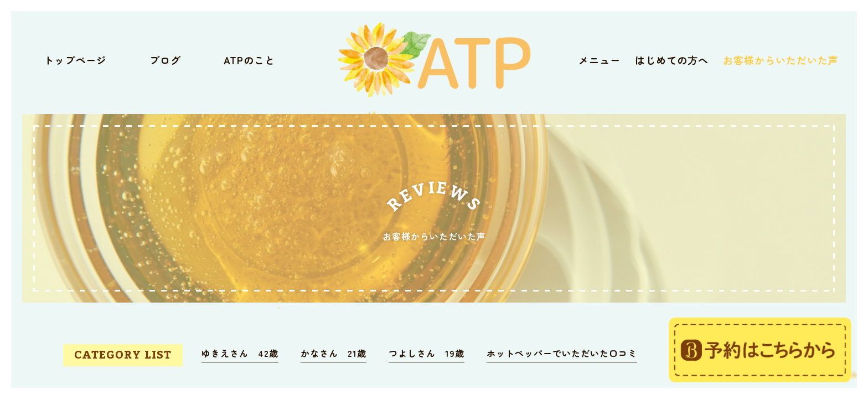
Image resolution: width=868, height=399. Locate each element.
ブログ (165, 60)
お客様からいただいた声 (781, 60)
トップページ (75, 60)
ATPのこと (249, 60)
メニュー (600, 60)
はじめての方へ (672, 60)
